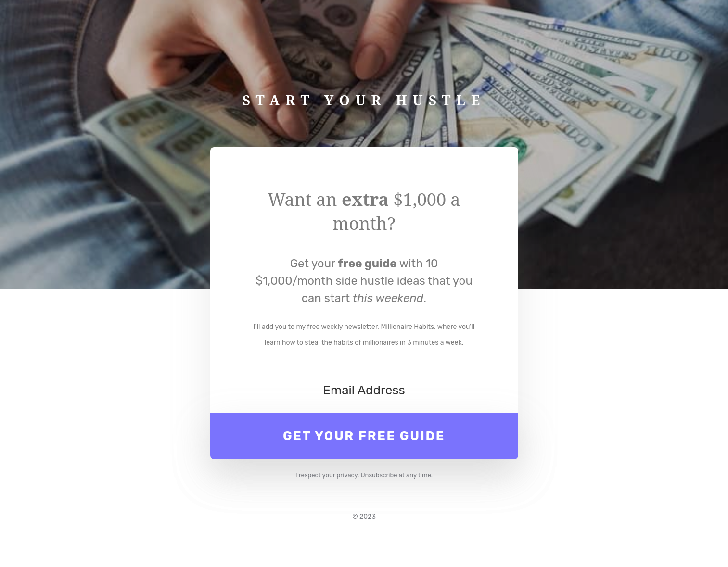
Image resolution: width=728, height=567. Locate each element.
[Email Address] (364, 391)
